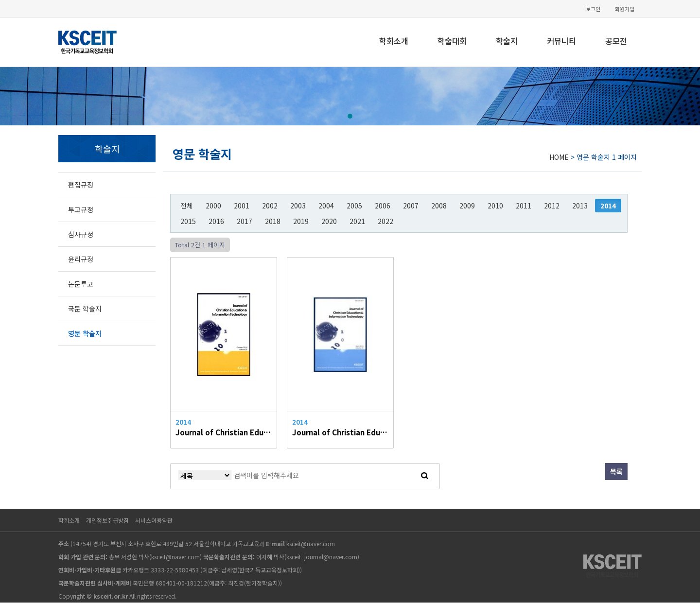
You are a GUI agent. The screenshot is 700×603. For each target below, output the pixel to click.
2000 (213, 206)
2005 (354, 206)
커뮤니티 (561, 41)
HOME (559, 157)
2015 (188, 221)
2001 (242, 206)
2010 (495, 206)
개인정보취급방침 (107, 520)
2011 (524, 206)
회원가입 (625, 9)
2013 (580, 206)
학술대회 (452, 41)
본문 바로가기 (0, 0)
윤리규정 (81, 259)
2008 (439, 206)
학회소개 (394, 41)
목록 (616, 471)
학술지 (507, 41)
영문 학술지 (85, 333)
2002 (270, 206)
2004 (326, 206)
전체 (187, 206)
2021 (357, 221)
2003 (298, 206)
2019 (301, 221)
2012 (552, 206)
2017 (245, 221)
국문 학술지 (85, 309)
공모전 (616, 41)
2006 (383, 206)
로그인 (593, 9)
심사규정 (81, 234)
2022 (385, 221)
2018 (273, 221)
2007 (411, 206)
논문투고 (81, 284)
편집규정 (81, 185)
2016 (216, 221)
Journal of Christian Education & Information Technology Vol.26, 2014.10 (224, 432)
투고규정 (81, 209)
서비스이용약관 (154, 520)
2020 (329, 221)
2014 (608, 206)
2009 (467, 206)
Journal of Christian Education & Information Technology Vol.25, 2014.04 (340, 432)
